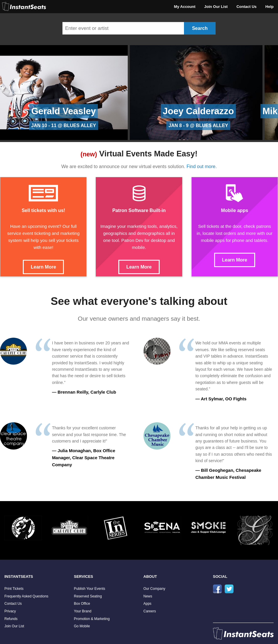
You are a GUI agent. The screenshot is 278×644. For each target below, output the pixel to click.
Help (270, 7)
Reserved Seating (88, 596)
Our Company (155, 589)
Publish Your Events (89, 589)
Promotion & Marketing (92, 619)
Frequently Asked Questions (26, 596)
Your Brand (83, 611)
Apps (147, 604)
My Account (185, 7)
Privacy (10, 611)
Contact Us (247, 7)
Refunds (11, 619)
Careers (150, 611)
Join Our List (216, 7)
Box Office (82, 604)
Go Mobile (82, 626)
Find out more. (202, 166)
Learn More (43, 267)
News (148, 596)
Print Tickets (14, 589)
